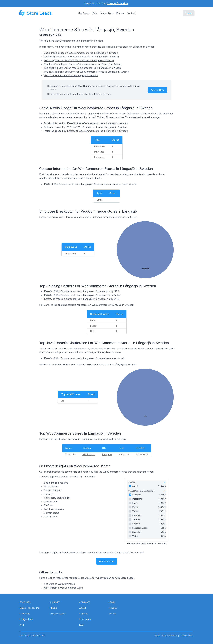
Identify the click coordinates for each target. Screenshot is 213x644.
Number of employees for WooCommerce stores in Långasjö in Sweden (83, 64)
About (83, 608)
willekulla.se (89, 454)
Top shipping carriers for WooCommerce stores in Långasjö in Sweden (82, 68)
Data (95, 13)
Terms (112, 614)
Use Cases (84, 13)
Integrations (107, 13)
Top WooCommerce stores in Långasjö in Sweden (71, 75)
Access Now (157, 90)
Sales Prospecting (30, 608)
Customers (85, 619)
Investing (25, 614)
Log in (189, 13)
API (22, 625)
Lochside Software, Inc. (33, 635)
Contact (131, 13)
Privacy (113, 608)
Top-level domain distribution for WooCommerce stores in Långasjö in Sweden (86, 72)
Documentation (58, 614)
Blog (82, 625)
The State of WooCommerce (59, 584)
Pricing (120, 13)
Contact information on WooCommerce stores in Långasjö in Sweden (81, 57)
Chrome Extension (117, 3)
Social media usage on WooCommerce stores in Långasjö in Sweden (81, 53)
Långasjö (107, 454)
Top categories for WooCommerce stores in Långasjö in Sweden (79, 60)
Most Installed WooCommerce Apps (63, 588)
